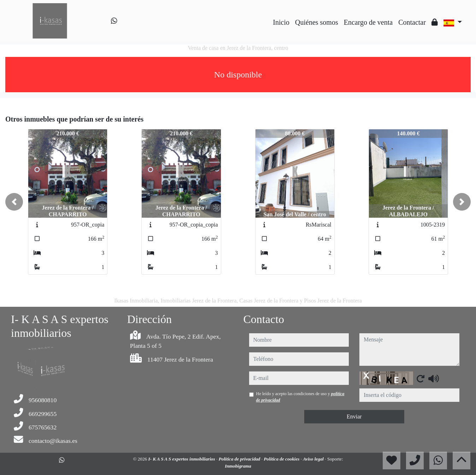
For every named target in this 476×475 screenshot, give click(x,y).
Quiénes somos (317, 22)
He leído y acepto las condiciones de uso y (300, 397)
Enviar (354, 417)
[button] (14, 202)
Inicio (281, 22)
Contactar (412, 22)
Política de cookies (282, 459)
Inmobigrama (238, 466)
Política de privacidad (240, 459)
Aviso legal (314, 459)
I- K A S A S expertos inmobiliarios (182, 459)
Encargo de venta (368, 22)
